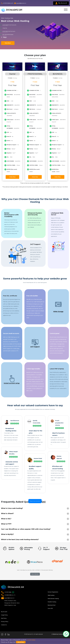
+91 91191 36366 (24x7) (7, 3)
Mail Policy (4, 618)
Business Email (52, 605)
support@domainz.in (20, 3)
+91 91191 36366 (8, 592)
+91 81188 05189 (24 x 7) (8, 595)
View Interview (35, 574)
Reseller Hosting (52, 602)
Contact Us (4, 625)
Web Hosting (51, 595)
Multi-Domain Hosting (53, 599)
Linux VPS (50, 608)
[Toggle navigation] (66, 10)
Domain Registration (53, 592)
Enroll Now (21, 642)
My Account (61, 3)
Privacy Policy (5, 622)
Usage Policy (4, 615)
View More (8, 43)
